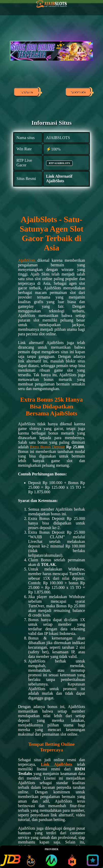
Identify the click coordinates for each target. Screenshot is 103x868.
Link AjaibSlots (57, 764)
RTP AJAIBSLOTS (59, 163)
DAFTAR (78, 93)
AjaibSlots (28, 260)
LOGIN (27, 93)
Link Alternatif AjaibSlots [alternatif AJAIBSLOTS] (59, 179)
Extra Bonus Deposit (47, 447)
